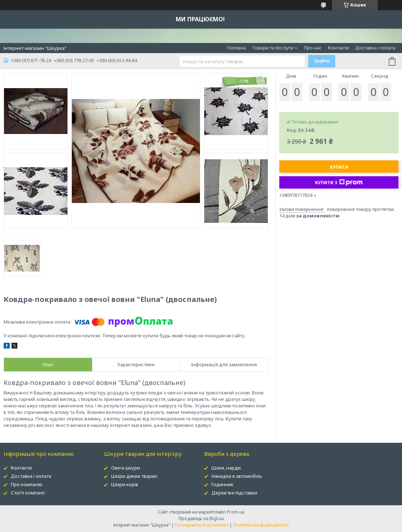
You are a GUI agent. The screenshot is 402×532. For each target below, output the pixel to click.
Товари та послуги (273, 48)
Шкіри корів (125, 484)
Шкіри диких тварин (134, 476)
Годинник (222, 484)
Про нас (313, 48)
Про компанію (27, 484)
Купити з (339, 182)
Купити (339, 167)
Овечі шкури (126, 468)
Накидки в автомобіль (237, 476)
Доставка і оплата (375, 48)
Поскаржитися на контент (202, 525)
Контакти (338, 48)
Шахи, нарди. (227, 468)
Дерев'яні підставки (234, 493)
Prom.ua (236, 512)
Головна (237, 48)
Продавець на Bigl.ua (201, 518)
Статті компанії (28, 493)
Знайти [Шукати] (322, 61)
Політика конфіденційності (261, 525)
